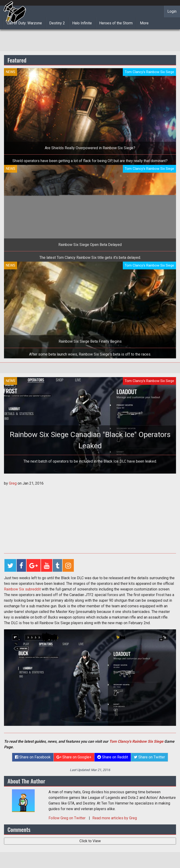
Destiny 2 (57, 23)
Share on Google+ (74, 757)
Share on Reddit (113, 757)
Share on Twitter (149, 757)
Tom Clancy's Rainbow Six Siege (136, 741)
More (144, 23)
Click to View (90, 841)
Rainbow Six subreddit (22, 589)
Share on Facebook (33, 757)
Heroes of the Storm (116, 23)
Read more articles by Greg (115, 818)
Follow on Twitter (67, 818)
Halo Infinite (82, 23)
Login (172, 11)
